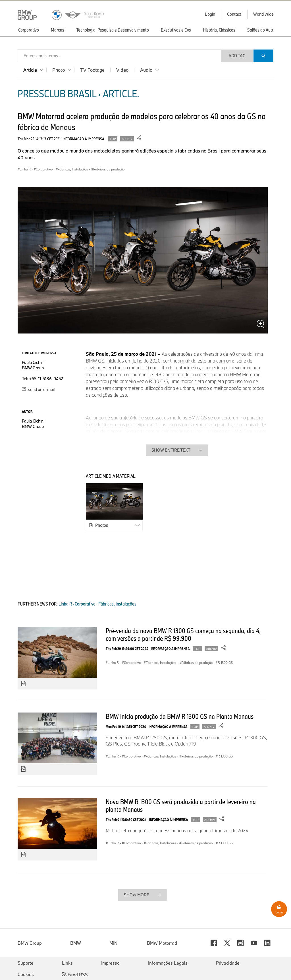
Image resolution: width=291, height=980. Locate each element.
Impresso (110, 963)
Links (67, 963)
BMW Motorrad (162, 943)
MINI (114, 943)
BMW (76, 943)
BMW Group (30, 943)
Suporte (26, 963)
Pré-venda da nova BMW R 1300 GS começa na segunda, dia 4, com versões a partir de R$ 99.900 (183, 634)
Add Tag (237, 56)
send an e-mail (38, 389)
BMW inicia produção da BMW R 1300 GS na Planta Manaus (180, 716)
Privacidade (228, 963)
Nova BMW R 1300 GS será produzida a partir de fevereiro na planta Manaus (181, 805)
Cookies (26, 974)
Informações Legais (168, 963)
